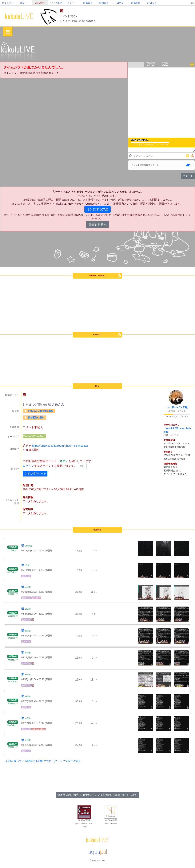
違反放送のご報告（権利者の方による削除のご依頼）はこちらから (97, 795)
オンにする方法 (97, 209)
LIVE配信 (40, 3)
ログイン (28, 466)
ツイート (188, 176)
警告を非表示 (97, 224)
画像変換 (136, 3)
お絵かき (26, 576)
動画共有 (104, 3)
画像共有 (88, 3)
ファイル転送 (56, 3)
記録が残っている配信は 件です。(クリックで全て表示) (43, 761)
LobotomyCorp (39, 729)
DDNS (120, 3)
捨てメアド (8, 3)
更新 (82, 466)
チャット (72, 3)
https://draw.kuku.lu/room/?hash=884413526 (60, 446)
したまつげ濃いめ (71, 21)
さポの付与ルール (35, 473)
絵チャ (24, 3)
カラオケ (36, 598)
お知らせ (152, 3)
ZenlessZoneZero (34, 436)
